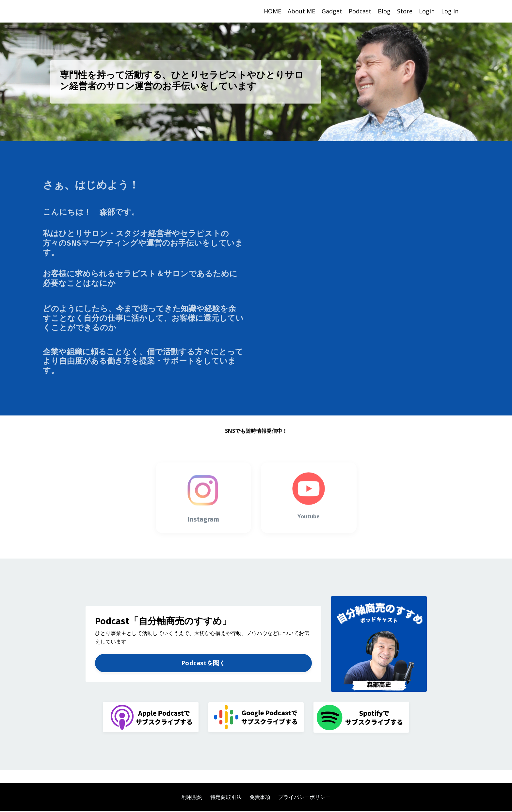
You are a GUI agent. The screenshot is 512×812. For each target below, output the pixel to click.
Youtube (309, 528)
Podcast (360, 11)
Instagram (203, 531)
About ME (301, 11)
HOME (272, 11)
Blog (384, 11)
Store (405, 11)
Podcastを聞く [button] (203, 663)
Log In (450, 11)
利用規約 (192, 798)
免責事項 (260, 798)
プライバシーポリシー (304, 798)
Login (427, 11)
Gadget (332, 11)
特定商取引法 (226, 798)
